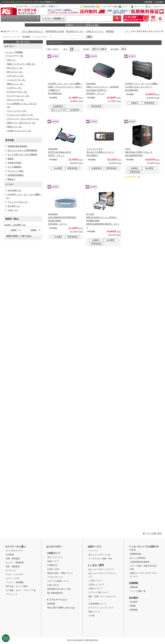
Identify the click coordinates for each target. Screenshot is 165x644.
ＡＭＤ (13, 210)
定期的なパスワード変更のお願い (82, 25)
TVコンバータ (16, 100)
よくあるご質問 (38, 6)
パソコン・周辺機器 (52, 19)
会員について (53, 561)
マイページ (139, 7)
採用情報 (148, 2)
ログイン (126, 7)
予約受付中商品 (15, 163)
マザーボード (15, 76)
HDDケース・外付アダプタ (22, 123)
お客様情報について (97, 604)
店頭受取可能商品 (16, 175)
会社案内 (159, 2)
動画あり (12, 179)
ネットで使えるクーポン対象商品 (22, 154)
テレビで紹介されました (32, 31)
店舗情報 (133, 583)
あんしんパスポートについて (101, 569)
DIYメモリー (15, 68)
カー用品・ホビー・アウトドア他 (21, 590)
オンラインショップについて (101, 608)
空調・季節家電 (13, 559)
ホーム (6, 37)
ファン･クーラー (17, 111)
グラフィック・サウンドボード (23, 119)
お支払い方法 (53, 569)
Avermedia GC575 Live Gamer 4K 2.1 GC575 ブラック (60, 152)
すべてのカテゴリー (15, 551)
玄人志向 (14, 206)
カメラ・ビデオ (13, 578)
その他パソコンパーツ (19, 131)
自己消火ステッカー (75, 31)
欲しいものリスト (156, 7)
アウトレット (12, 594)
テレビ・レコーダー (15, 574)
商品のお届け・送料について (60, 573)
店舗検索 (134, 587)
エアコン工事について (98, 592)
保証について (94, 612)
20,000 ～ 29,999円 (15, 225)
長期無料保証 (136, 554)
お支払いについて (96, 585)
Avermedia (15, 190)
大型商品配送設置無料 (140, 562)
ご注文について (95, 581)
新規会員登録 (89, 7)
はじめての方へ (23, 6)
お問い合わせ (53, 585)
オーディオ (11, 570)
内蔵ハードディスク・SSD (21, 64)
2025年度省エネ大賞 (55, 31)
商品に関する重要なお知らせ (61, 608)
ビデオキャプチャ (17, 92)
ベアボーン (14, 88)
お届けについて (95, 588)
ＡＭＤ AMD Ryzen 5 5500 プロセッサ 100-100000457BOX (139, 152)
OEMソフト (15, 127)
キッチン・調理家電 (15, 563)
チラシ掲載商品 (15, 167)
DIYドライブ (15, 72)
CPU (12, 60)
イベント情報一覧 (138, 591)
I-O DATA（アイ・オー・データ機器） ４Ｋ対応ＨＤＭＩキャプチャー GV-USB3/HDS (142, 87)
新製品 (11, 159)
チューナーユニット (18, 96)
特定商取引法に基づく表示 (59, 589)
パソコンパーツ (41, 37)
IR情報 (133, 606)
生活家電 (10, 555)
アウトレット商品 (16, 171)
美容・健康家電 (13, 567)
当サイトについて (55, 557)
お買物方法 (52, 565)
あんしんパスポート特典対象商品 (22, 150)
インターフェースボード (20, 115)
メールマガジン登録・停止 (100, 559)
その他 (91, 616)
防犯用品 (110, 31)
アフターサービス (55, 577)
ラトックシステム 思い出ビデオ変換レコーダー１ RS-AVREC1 (100, 152)
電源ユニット (15, 84)
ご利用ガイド (53, 6)
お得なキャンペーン (95, 31)
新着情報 (51, 604)
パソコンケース (16, 80)
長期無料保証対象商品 (17, 146)
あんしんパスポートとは (99, 555)
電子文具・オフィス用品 (17, 586)
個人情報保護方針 (55, 593)
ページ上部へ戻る (154, 533)
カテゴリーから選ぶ (12, 18)
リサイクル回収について (58, 581)
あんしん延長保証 (138, 558)
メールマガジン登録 (109, 7)
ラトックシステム (18, 202)
